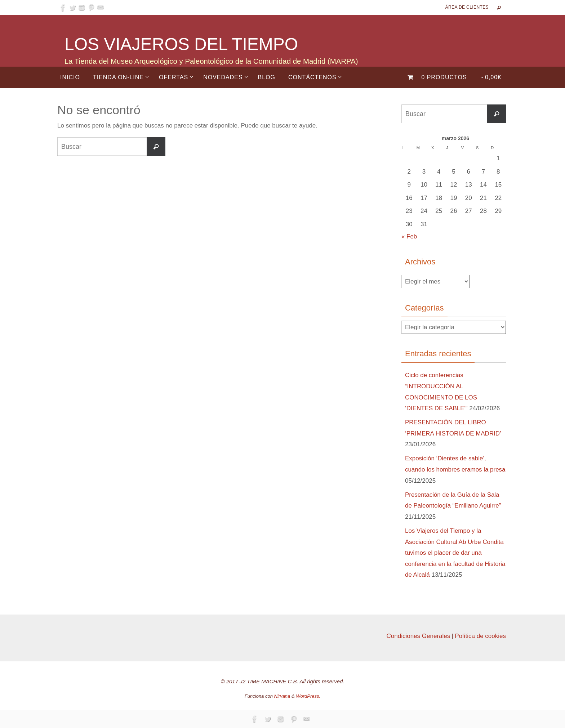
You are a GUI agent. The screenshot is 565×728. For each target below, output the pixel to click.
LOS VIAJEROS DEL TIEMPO (181, 44)
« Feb (409, 236)
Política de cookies (480, 636)
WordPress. (308, 696)
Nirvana (282, 696)
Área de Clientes (467, 7)
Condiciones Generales (418, 636)
